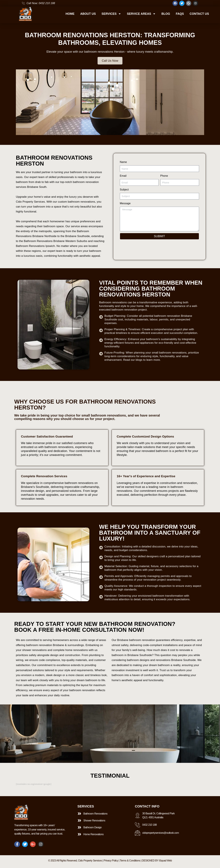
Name (123, 162)
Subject (124, 190)
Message (125, 203)
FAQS (180, 14)
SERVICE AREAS (141, 14)
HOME (70, 14)
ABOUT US (88, 14)
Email (123, 176)
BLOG (166, 14)
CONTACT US (199, 14)
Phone (164, 176)
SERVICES (111, 14)
